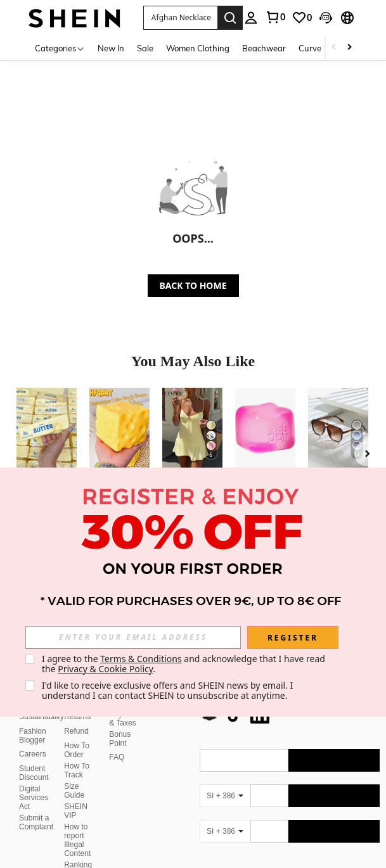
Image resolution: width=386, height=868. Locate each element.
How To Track (77, 755)
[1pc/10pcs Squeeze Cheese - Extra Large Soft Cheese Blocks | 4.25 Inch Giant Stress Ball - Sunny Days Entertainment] (119, 428)
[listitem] (47, 459)
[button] (180, 18)
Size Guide (74, 775)
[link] (275, 17)
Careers (33, 739)
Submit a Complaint (36, 807)
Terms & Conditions (141, 659)
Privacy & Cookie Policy (105, 669)
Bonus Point (120, 724)
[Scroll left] (334, 48)
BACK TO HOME (193, 285)
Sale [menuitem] (145, 48)
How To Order (77, 735)
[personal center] (251, 18)
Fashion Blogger (33, 720)
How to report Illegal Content (77, 825)
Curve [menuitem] (310, 48)
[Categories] (60, 48)
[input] (133, 637)
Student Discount (34, 758)
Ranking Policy (78, 854)
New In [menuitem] (111, 48)
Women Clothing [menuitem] (198, 48)
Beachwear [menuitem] (264, 48)
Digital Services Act (34, 782)
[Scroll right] (349, 48)
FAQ (117, 742)
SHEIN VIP (76, 796)
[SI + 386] (225, 781)
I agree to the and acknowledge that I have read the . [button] (185, 664)
